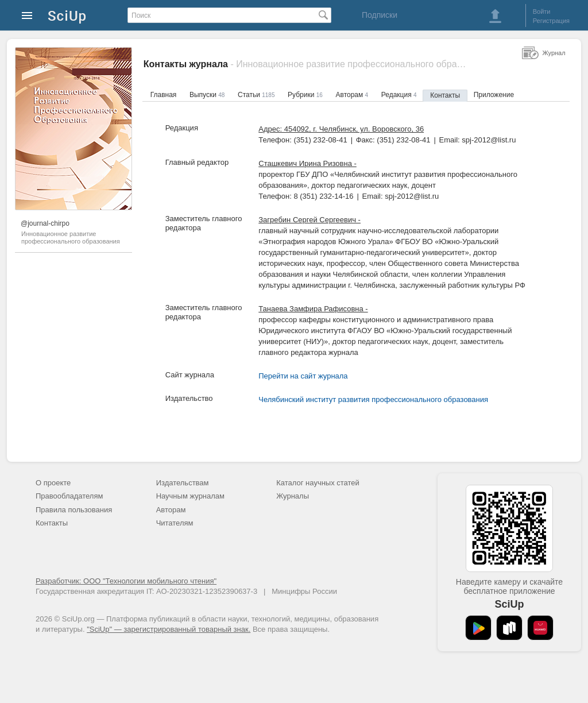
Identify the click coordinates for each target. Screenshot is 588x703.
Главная (164, 95)
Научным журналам (190, 496)
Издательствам (183, 483)
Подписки (380, 15)
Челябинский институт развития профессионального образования (373, 399)
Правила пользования (74, 510)
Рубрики (305, 95)
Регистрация (551, 21)
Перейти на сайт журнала (303, 376)
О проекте (53, 483)
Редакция (399, 95)
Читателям (175, 523)
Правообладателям (69, 496)
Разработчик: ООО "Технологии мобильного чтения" (126, 581)
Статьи (256, 95)
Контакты (445, 95)
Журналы (293, 496)
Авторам (352, 95)
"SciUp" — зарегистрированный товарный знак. (169, 629)
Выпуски (207, 95)
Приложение (494, 95)
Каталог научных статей (318, 483)
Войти (542, 11)
